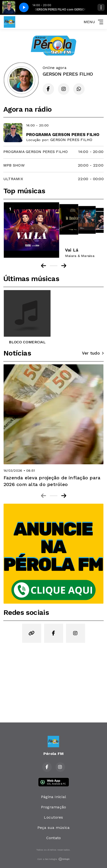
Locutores (53, 817)
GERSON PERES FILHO (71, 140)
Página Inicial (53, 797)
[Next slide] (64, 496)
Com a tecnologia (54, 859)
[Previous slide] (43, 496)
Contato (54, 838)
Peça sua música (54, 828)
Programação (54, 807)
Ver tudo (93, 353)
